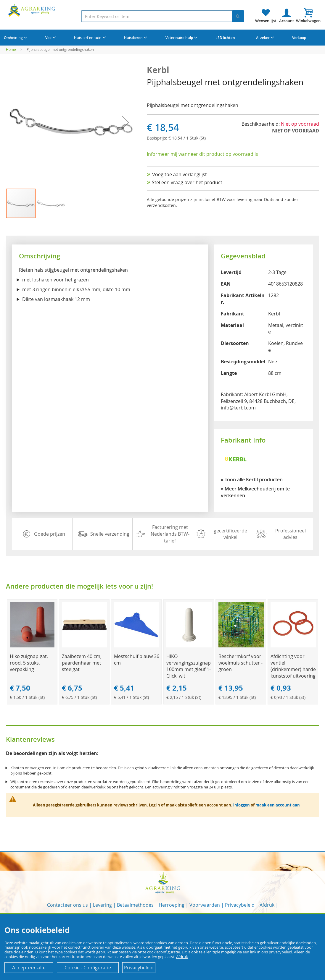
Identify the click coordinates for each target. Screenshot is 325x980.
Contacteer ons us (67, 905)
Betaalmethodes (135, 905)
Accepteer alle (29, 968)
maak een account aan (278, 805)
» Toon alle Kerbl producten (252, 480)
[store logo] (33, 10)
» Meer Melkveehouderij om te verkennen (255, 492)
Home (11, 49)
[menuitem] (15, 38)
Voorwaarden (205, 905)
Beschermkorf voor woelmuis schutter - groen (240, 663)
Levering (102, 905)
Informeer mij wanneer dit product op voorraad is (202, 154)
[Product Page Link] (32, 646)
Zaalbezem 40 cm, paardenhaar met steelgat (82, 663)
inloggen (242, 805)
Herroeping (172, 905)
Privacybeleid (240, 905)
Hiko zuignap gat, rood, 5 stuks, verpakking (29, 663)
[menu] (162, 38)
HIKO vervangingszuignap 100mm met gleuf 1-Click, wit (189, 666)
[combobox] (163, 16)
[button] (126, 122)
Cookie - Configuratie (88, 968)
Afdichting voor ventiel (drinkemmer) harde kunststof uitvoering (293, 666)
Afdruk (267, 905)
